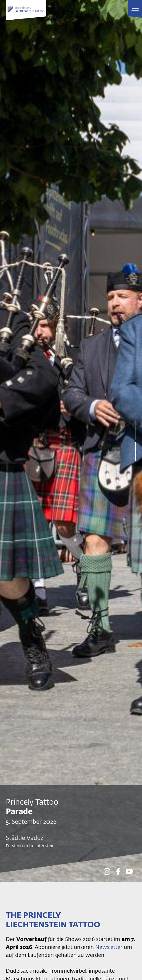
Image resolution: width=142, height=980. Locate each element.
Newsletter (110, 947)
